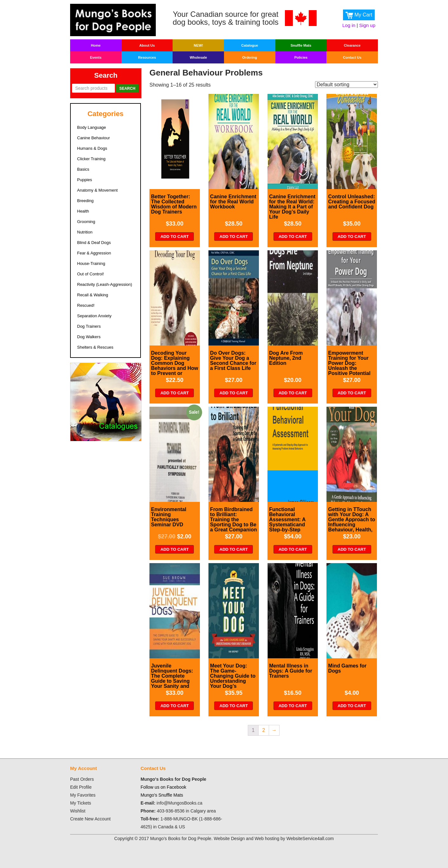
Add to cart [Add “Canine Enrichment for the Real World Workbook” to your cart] (234, 237)
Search (127, 89)
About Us (147, 45)
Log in (349, 25)
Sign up (367, 25)
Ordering (250, 57)
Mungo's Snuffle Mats (162, 795)
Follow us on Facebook (163, 787)
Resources (147, 57)
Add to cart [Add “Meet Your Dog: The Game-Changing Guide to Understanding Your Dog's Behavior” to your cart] (234, 706)
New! (198, 45)
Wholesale (198, 57)
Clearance (352, 45)
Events (96, 57)
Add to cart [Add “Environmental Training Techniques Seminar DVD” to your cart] (175, 549)
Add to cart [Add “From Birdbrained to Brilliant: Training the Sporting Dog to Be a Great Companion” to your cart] (234, 549)
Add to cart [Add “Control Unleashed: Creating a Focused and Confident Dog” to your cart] (352, 237)
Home (96, 45)
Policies (301, 57)
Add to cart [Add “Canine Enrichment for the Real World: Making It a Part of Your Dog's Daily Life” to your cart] (293, 237)
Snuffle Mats (301, 45)
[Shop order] (346, 85)
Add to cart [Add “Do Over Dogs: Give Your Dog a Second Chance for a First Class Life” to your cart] (234, 393)
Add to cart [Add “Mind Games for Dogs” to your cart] (352, 706)
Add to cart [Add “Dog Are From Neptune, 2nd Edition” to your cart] (293, 393)
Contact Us (352, 57)
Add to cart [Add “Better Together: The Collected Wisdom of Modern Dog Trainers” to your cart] (175, 237)
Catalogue (250, 45)
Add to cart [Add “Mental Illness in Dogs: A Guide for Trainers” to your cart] (293, 706)
